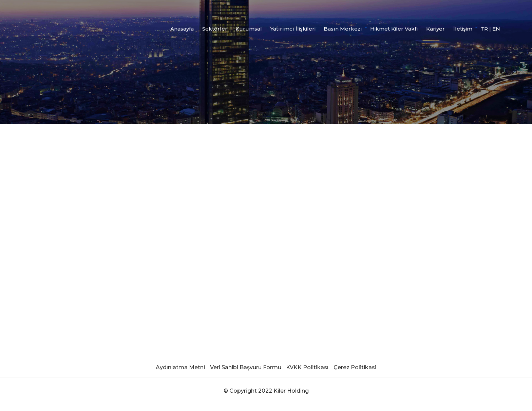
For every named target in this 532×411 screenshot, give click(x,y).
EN (496, 29)
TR (485, 29)
